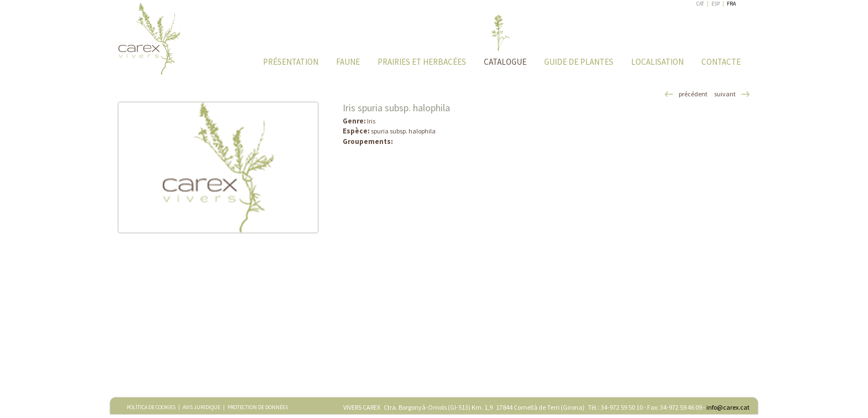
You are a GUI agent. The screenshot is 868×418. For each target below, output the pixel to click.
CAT (700, 4)
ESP (715, 4)
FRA (731, 4)
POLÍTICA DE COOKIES (151, 407)
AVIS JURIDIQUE (201, 407)
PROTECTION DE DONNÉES (258, 407)
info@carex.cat (728, 407)
